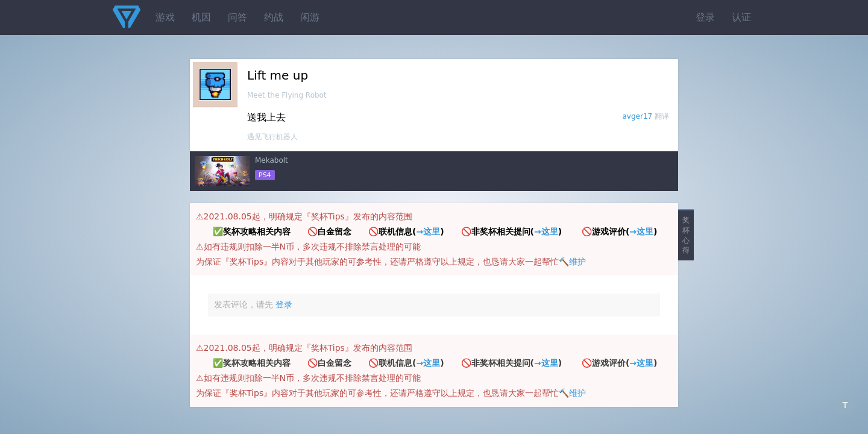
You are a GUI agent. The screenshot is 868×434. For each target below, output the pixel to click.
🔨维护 (572, 262)
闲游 (310, 17)
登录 (705, 17)
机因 (201, 17)
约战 (274, 17)
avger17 (638, 116)
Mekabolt (272, 160)
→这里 (428, 231)
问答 (237, 17)
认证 (741, 17)
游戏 (165, 17)
